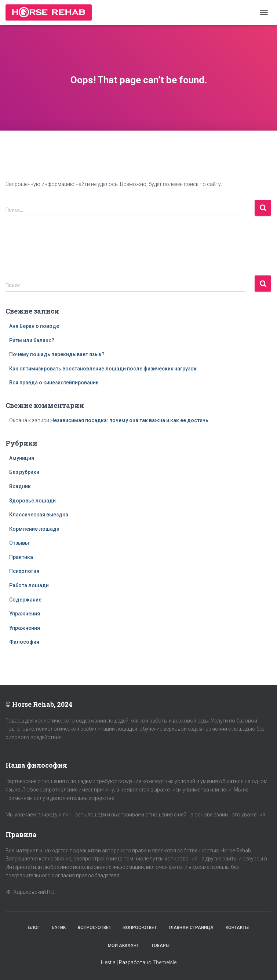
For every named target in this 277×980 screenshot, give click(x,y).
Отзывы (19, 543)
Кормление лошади (34, 529)
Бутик (59, 928)
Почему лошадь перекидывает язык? (57, 354)
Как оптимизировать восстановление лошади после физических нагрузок (103, 369)
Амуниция (22, 458)
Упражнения (25, 614)
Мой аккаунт (123, 946)
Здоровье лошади (32, 501)
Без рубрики (24, 472)
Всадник (20, 486)
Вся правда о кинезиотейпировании (54, 383)
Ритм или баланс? (32, 340)
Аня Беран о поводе (34, 326)
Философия (24, 642)
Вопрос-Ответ (94, 928)
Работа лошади (29, 585)
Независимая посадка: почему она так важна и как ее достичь (129, 420)
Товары (160, 946)
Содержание (25, 600)
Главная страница (191, 928)
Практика (21, 557)
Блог (34, 928)
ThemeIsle (165, 962)
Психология (24, 571)
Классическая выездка (39, 515)
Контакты (237, 928)
